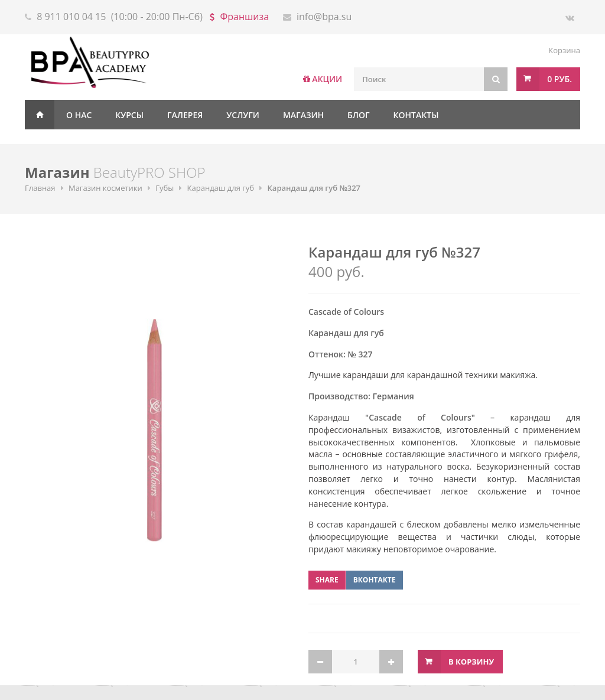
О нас (79, 115)
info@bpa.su (324, 17)
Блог (358, 115)
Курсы (129, 115)
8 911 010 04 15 (71, 17)
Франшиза (245, 17)
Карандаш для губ (221, 188)
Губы (165, 188)
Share (327, 580)
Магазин (303, 115)
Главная (40, 115)
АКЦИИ (327, 79)
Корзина (564, 50)
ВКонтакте (375, 580)
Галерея (185, 115)
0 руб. (560, 79)
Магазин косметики (105, 188)
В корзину (471, 662)
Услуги (243, 115)
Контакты (416, 115)
